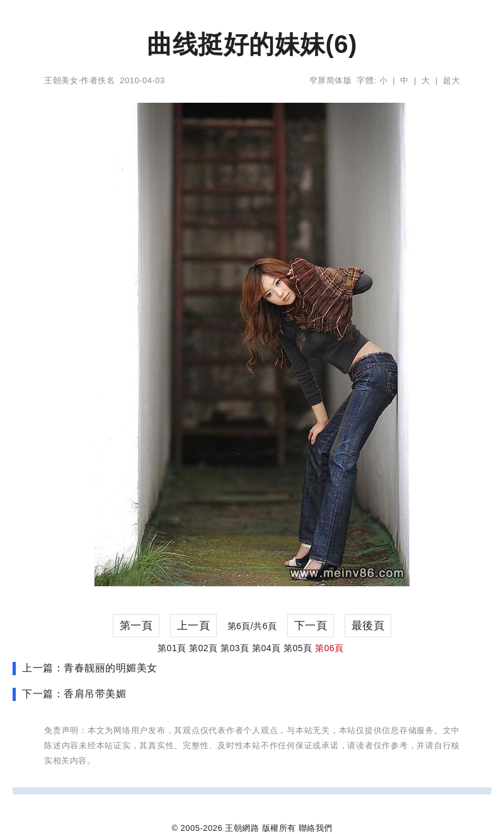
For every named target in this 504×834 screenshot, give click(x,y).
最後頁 (368, 626)
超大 (451, 80)
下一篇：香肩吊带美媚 (74, 694)
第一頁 (136, 626)
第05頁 (298, 648)
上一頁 (194, 626)
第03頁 (235, 648)
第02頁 (203, 648)
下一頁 (311, 626)
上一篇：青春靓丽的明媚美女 (90, 668)
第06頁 (329, 648)
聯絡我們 (316, 828)
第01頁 (172, 648)
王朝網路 (242, 828)
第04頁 (266, 648)
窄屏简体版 (331, 80)
